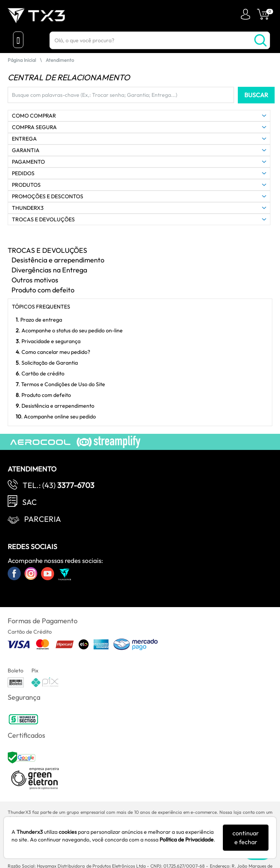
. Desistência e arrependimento (55, 406)
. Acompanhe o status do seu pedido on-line (69, 330)
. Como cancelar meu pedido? (53, 352)
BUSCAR (256, 95)
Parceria (43, 519)
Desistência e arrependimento (58, 260)
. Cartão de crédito (40, 373)
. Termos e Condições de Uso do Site (60, 384)
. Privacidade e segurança (48, 341)
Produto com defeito (43, 290)
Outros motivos (35, 280)
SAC (30, 502)
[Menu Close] (18, 40)
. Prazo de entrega (39, 320)
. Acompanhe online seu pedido (56, 417)
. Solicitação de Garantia (47, 363)
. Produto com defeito (43, 395)
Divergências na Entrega (49, 270)
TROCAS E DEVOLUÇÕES (47, 250)
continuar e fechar (246, 837)
